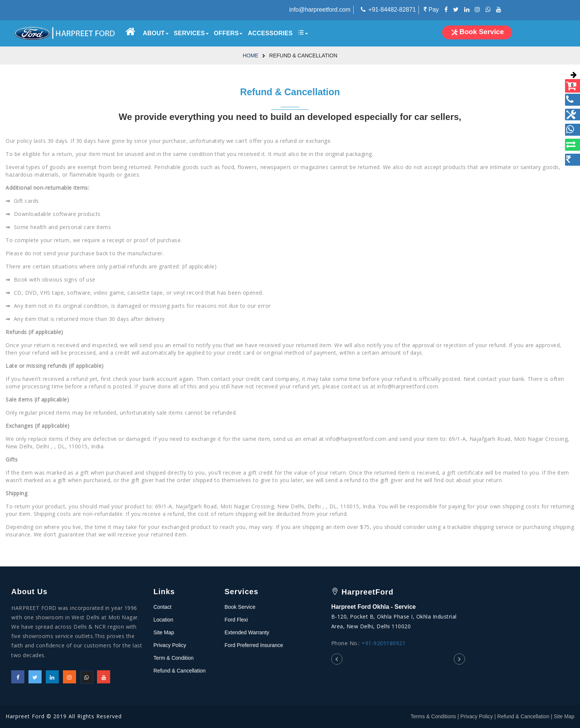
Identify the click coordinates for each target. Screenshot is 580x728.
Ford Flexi (236, 620)
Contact (163, 607)
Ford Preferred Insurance (254, 645)
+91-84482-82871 (392, 10)
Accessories (270, 33)
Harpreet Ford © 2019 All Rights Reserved (64, 716)
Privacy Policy (170, 645)
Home (251, 55)
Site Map (164, 632)
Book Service (240, 607)
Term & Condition (174, 658)
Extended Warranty (247, 632)
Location (164, 620)
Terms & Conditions (433, 716)
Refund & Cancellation (180, 671)
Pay (431, 10)
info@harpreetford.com (320, 10)
